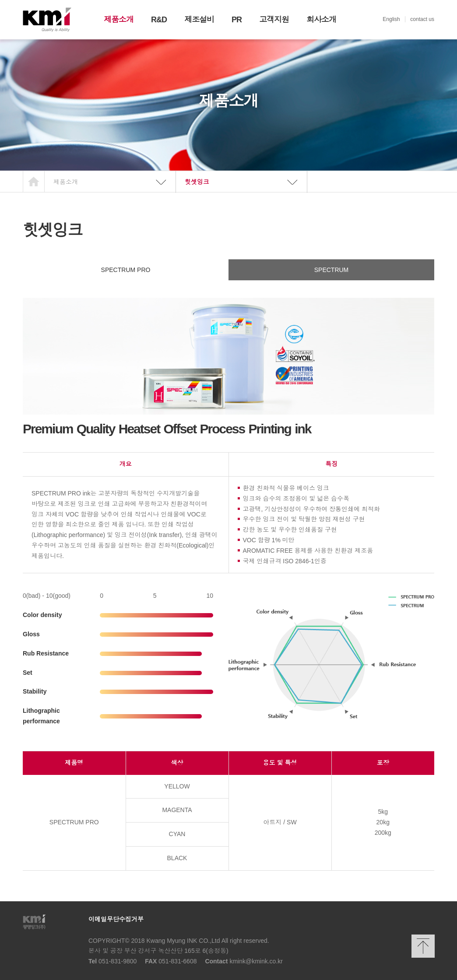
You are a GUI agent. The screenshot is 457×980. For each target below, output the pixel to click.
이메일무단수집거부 (116, 919)
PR (237, 20)
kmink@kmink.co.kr (256, 961)
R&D (159, 20)
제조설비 (199, 20)
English (391, 19)
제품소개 (119, 20)
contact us (422, 19)
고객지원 (274, 20)
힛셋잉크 (197, 182)
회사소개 (321, 20)
